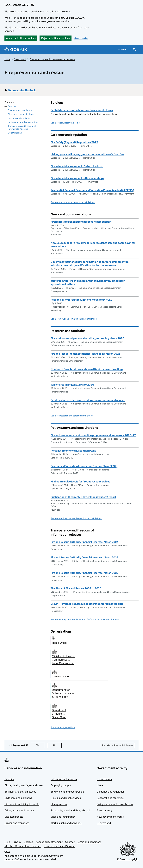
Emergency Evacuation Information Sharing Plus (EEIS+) (84, 466)
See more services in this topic (65, 123)
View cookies (81, 38)
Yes (41, 745)
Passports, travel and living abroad (70, 810)
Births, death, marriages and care (24, 785)
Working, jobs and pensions (66, 823)
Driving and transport (17, 823)
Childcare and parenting (18, 798)
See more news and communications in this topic (74, 319)
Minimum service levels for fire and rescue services (80, 482)
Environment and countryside (67, 792)
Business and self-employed (20, 792)
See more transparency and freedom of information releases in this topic (85, 619)
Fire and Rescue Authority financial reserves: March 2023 (84, 557)
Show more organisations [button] (63, 727)
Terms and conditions (89, 842)
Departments (104, 779)
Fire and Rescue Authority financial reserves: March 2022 (84, 573)
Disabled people (14, 817)
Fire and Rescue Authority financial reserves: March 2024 (84, 542)
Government (20, 59)
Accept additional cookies (21, 38)
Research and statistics (19, 118)
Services (12, 106)
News (100, 785)
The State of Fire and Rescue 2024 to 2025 (76, 588)
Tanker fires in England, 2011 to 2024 (72, 385)
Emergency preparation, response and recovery (52, 59)
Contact (70, 842)
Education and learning (64, 779)
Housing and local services (66, 798)
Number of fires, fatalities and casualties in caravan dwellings (87, 369)
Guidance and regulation (20, 110)
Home (7, 59)
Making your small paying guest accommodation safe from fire (87, 154)
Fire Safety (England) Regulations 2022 (74, 142)
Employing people (61, 785)
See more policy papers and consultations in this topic (76, 518)
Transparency (104, 810)
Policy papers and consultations (23, 122)
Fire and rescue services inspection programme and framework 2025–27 (93, 435)
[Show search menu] (134, 49)
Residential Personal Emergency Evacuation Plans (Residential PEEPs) (92, 190)
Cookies (28, 842)
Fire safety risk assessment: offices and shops (77, 178)
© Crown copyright (128, 859)
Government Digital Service (59, 846)
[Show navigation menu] (123, 49)
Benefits (9, 779)
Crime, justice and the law (19, 810)
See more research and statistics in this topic (72, 416)
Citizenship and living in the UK (22, 804)
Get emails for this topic (22, 90)
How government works (110, 817)
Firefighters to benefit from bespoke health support (81, 222)
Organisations (15, 133)
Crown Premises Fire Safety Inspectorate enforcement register (87, 604)
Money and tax (59, 804)
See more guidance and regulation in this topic (73, 202)
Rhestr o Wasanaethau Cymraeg (23, 846)
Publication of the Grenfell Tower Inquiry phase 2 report (83, 497)
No (57, 745)
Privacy (17, 842)
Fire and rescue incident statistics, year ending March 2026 (85, 354)
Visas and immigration (63, 817)
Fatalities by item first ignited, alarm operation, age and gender (88, 400)
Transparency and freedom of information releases (22, 127)
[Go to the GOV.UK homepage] (16, 49)
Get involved (104, 823)
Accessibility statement (49, 842)
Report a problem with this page (118, 745)
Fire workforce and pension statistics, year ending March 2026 (87, 338)
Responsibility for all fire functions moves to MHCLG (82, 300)
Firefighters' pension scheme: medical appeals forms (82, 110)
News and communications (21, 114)
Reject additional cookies (56, 38)
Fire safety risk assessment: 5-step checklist (77, 166)
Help (7, 842)
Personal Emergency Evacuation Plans (73, 451)
